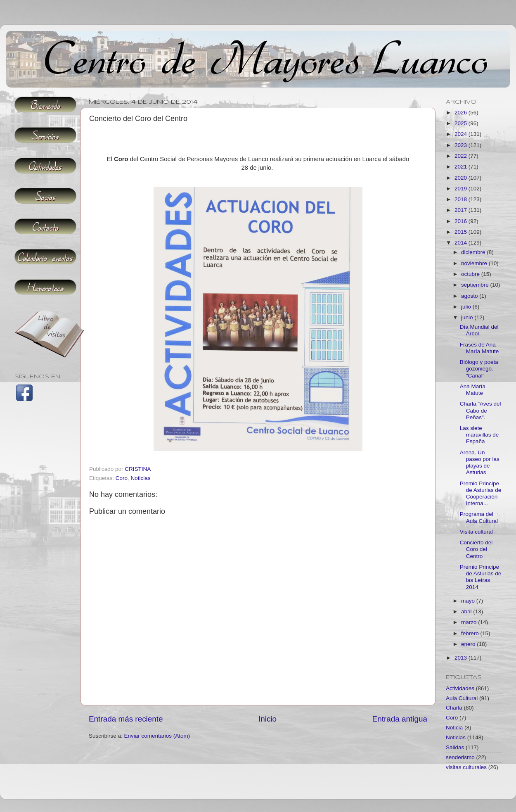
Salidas (455, 747)
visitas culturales (466, 767)
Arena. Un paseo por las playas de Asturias (480, 463)
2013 (462, 658)
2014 (462, 243)
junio (468, 317)
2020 (462, 178)
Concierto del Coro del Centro (476, 549)
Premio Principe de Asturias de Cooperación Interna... (481, 494)
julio (467, 307)
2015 (462, 232)
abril (467, 611)
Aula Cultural (462, 698)
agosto (470, 296)
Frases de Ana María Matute (479, 348)
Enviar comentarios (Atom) (157, 736)
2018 (462, 199)
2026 (462, 113)
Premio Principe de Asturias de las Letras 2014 (481, 577)
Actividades (460, 688)
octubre (471, 274)
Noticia (454, 728)
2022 (462, 156)
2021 (462, 167)
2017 (462, 210)
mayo (469, 601)
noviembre (475, 263)
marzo (470, 622)
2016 (462, 221)
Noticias (141, 478)
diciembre (474, 252)
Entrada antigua (400, 719)
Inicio (267, 719)
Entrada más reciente (126, 719)
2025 (462, 123)
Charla (454, 708)
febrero (471, 633)
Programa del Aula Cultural (479, 517)
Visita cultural (476, 532)
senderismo (460, 757)
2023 (462, 145)
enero (469, 644)
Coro (122, 478)
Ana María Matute (473, 390)
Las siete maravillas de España (479, 435)
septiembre (476, 285)
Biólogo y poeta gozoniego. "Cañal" (479, 369)
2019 (462, 189)
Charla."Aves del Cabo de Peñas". (480, 410)
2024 (462, 134)
